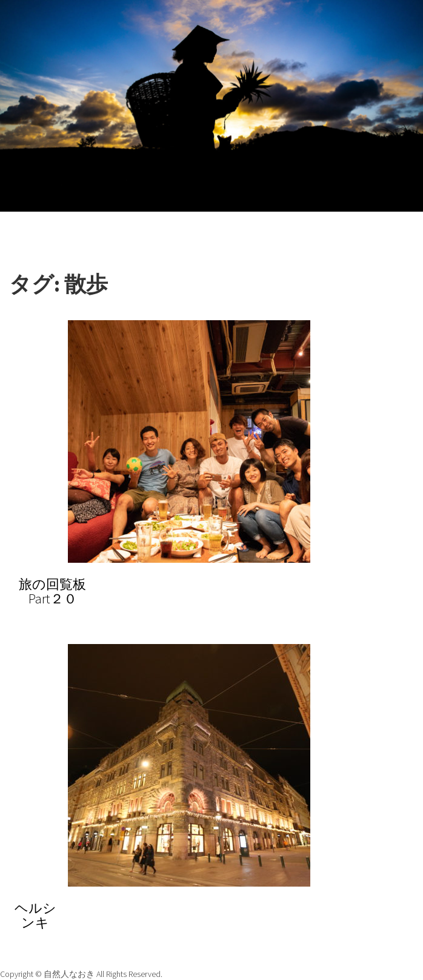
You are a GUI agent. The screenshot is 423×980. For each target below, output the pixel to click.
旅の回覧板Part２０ (52, 591)
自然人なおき (70, 974)
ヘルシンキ (35, 915)
